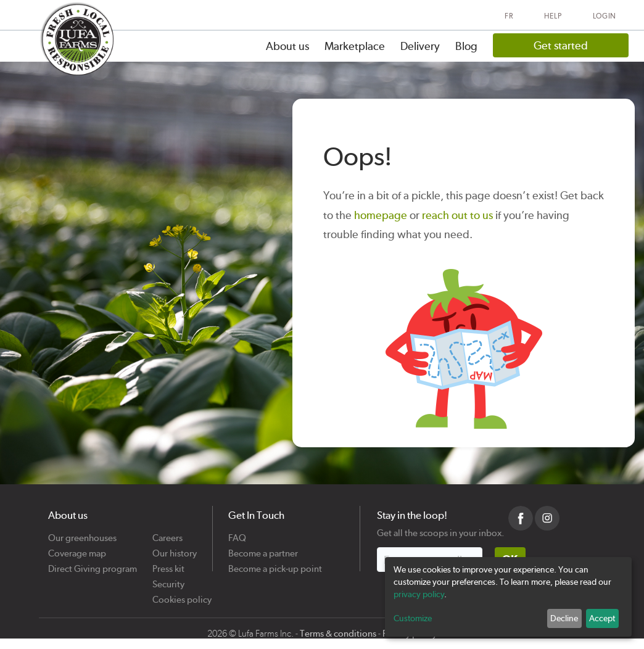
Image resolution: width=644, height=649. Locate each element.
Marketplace (355, 46)
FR (509, 16)
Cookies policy (182, 595)
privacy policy (419, 594)
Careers (167, 533)
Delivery (420, 46)
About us (287, 46)
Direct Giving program (93, 564)
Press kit (168, 564)
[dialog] (508, 597)
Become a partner (263, 549)
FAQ (237, 533)
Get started (561, 45)
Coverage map (77, 549)
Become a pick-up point (275, 564)
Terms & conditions (338, 634)
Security (168, 580)
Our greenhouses (82, 533)
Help (553, 16)
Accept (602, 618)
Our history (175, 549)
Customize (413, 618)
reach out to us (457, 215)
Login (605, 16)
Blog (466, 46)
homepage (381, 215)
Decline (564, 618)
